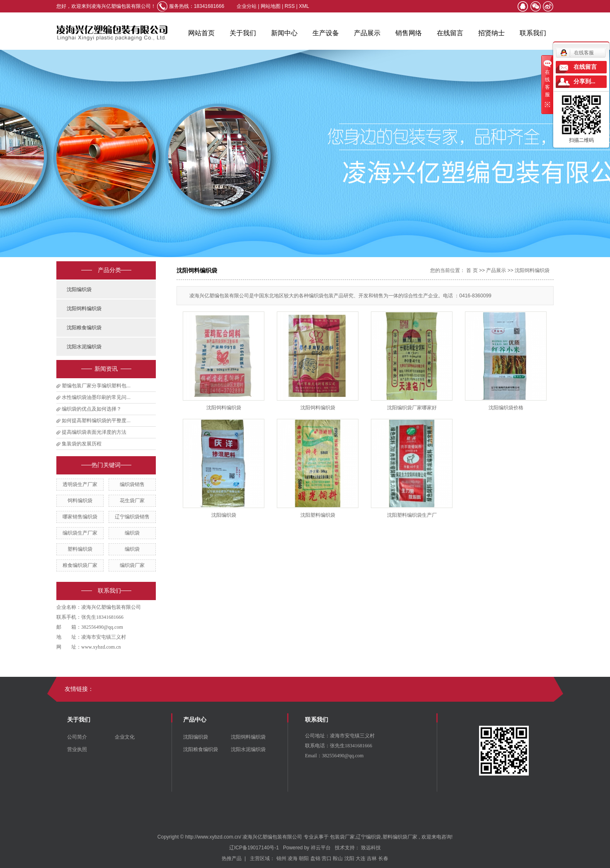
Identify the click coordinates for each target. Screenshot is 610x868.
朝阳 (304, 858)
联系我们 (533, 33)
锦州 (281, 858)
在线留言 (450, 33)
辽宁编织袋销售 (132, 517)
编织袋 (132, 533)
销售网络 (409, 33)
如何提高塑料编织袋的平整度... (96, 421)
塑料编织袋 (80, 549)
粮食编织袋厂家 (80, 565)
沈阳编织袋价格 (506, 408)
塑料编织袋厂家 (400, 837)
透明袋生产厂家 (80, 484)
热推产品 (232, 858)
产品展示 (367, 33)
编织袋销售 (132, 484)
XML (304, 6)
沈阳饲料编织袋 (84, 309)
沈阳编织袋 (79, 289)
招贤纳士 (491, 33)
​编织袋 (132, 549)
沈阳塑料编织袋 (318, 515)
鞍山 (338, 858)
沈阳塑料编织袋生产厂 (412, 515)
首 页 (472, 270)
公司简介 (77, 737)
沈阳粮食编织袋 (84, 328)
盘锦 (315, 858)
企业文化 (125, 737)
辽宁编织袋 (368, 837)
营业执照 (77, 749)
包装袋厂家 (342, 837)
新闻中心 (284, 33)
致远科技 (371, 848)
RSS (290, 6)
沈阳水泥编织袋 (84, 347)
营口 (327, 858)
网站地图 (271, 6)
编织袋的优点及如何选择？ (92, 409)
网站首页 (201, 33)
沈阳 (349, 858)
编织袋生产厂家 (80, 533)
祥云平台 (321, 848)
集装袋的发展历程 (82, 444)
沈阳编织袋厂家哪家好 (412, 408)
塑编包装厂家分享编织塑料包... (96, 386)
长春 (383, 858)
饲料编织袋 (80, 501)
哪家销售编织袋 (80, 517)
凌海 (293, 858)
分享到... (585, 81)
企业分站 (247, 6)
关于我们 (243, 33)
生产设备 (326, 33)
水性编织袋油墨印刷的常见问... (96, 397)
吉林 (372, 858)
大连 (361, 858)
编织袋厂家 (132, 565)
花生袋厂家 (132, 501)
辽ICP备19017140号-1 (254, 848)
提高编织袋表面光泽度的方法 (94, 432)
